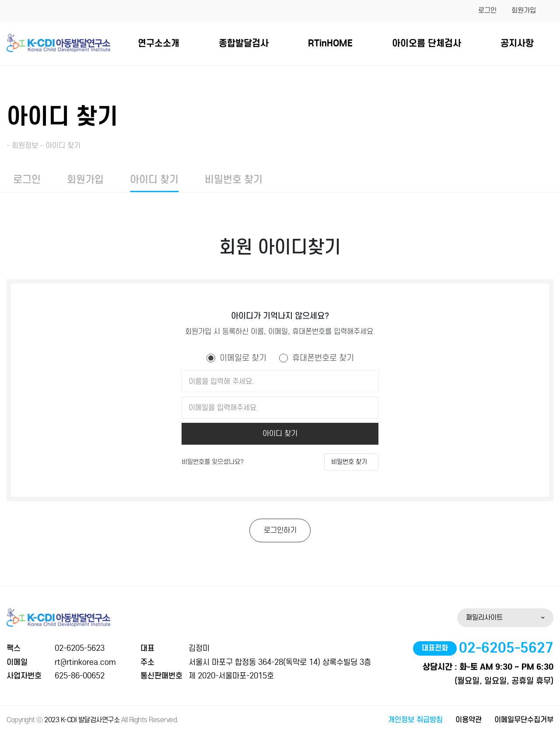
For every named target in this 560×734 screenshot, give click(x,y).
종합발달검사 (244, 43)
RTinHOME (330, 43)
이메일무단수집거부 (524, 720)
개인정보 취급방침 (415, 720)
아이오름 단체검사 (427, 43)
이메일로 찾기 (243, 358)
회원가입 (524, 10)
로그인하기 (280, 530)
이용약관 (469, 720)
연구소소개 (159, 43)
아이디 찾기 (154, 179)
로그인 (487, 10)
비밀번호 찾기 (234, 179)
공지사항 (517, 43)
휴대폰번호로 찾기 (323, 358)
